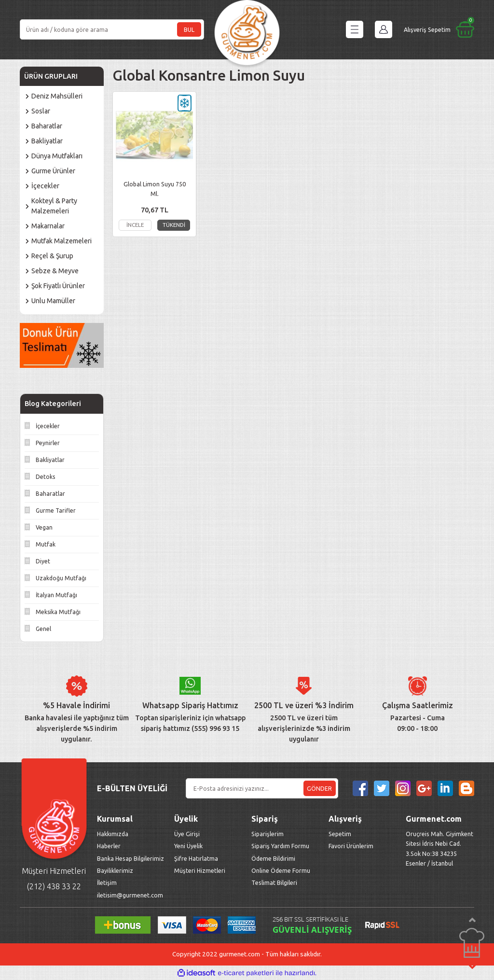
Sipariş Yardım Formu (280, 846)
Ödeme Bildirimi (273, 858)
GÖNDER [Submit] (319, 788)
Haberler (109, 846)
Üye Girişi (187, 834)
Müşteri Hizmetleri (200, 870)
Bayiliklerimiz (115, 870)
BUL (189, 29)
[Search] (112, 29)
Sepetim (340, 834)
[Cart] (439, 29)
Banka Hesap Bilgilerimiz (130, 858)
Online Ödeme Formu (281, 870)
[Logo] (247, 30)
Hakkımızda (113, 834)
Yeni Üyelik (188, 846)
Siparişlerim (268, 834)
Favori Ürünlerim (351, 846)
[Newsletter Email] (262, 788)
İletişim (107, 882)
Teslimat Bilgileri (275, 882)
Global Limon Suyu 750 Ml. (155, 189)
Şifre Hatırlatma (196, 858)
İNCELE (135, 225)
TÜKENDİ (174, 225)
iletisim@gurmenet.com (130, 895)
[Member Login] (384, 29)
